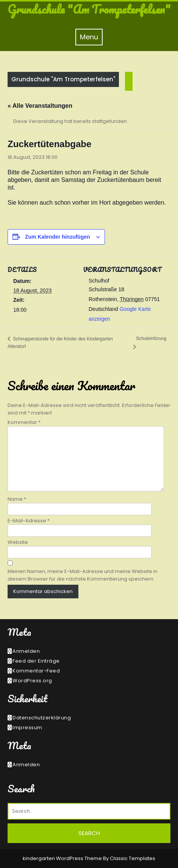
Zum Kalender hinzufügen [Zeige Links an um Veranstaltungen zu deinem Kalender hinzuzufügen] (58, 237)
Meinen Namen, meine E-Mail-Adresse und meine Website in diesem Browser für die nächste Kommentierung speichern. (83, 575)
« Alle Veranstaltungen (40, 106)
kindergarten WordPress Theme (63, 858)
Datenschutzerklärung (42, 718)
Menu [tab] (91, 37)
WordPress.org (32, 681)
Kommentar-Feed (36, 671)
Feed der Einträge (36, 661)
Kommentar (24, 422)
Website (18, 542)
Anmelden (26, 651)
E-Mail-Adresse (29, 521)
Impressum (27, 727)
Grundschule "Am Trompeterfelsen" (89, 9)
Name (17, 499)
